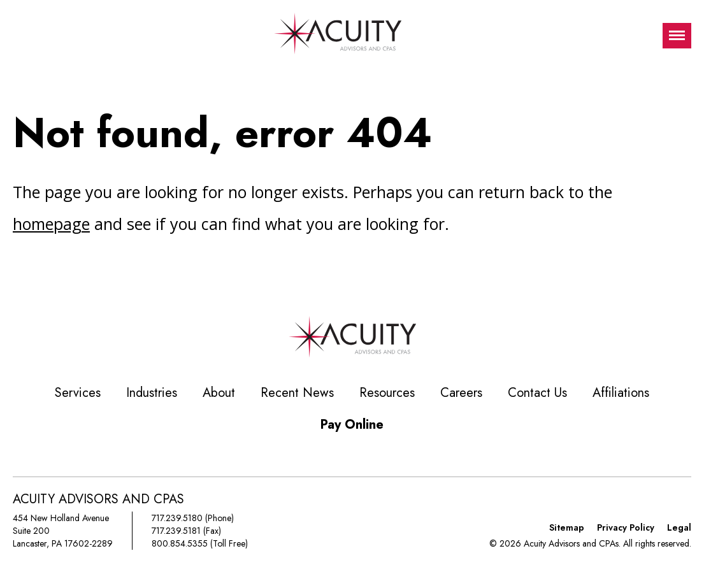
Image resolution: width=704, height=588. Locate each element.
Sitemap (567, 527)
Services (78, 393)
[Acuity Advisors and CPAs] (338, 35)
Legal (679, 527)
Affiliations (621, 393)
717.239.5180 (177, 518)
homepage (51, 224)
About (219, 393)
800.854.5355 (180, 543)
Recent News (297, 393)
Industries (152, 393)
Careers (461, 393)
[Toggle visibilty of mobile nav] (677, 36)
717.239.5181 (176, 531)
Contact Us (537, 393)
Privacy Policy (626, 527)
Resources (387, 393)
